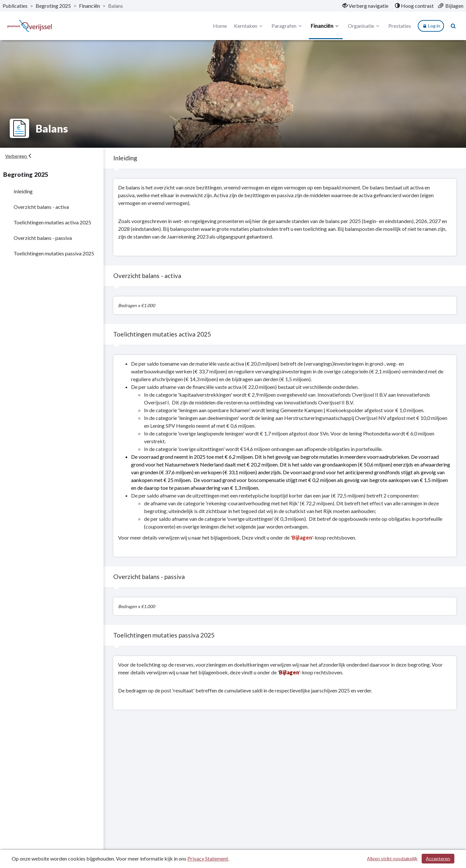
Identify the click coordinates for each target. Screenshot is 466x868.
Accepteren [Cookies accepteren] (438, 858)
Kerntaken (249, 26)
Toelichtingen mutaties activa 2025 (52, 222)
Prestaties (400, 26)
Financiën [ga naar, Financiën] (89, 6)
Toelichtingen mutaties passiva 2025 (54, 253)
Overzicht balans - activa (41, 207)
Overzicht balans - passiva (43, 238)
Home (220, 26)
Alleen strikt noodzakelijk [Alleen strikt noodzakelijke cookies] (392, 858)
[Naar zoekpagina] (453, 26)
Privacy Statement (208, 858)
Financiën (326, 26)
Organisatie (365, 26)
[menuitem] (365, 6)
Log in (431, 26)
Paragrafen (288, 26)
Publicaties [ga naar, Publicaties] (15, 6)
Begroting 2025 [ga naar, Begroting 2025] (53, 6)
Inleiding (23, 191)
